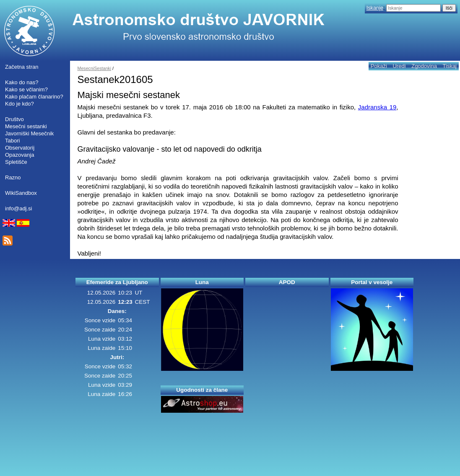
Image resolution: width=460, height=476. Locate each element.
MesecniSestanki (95, 68)
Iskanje (375, 8)
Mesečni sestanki (26, 126)
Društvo (14, 119)
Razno (13, 177)
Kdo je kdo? (19, 104)
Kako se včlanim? (26, 89)
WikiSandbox (21, 193)
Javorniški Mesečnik (29, 133)
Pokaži (379, 66)
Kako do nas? (22, 82)
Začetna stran (22, 67)
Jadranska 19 (377, 107)
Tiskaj (450, 66)
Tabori (12, 141)
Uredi (399, 66)
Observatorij (20, 148)
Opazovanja (19, 155)
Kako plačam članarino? (34, 97)
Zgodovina (424, 66)
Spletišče (16, 162)
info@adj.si (19, 208)
